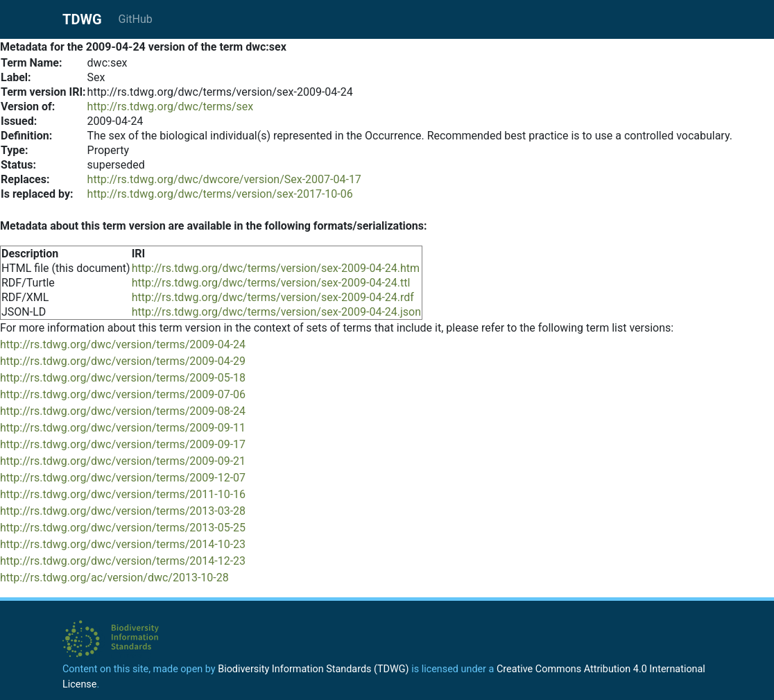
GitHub (136, 19)
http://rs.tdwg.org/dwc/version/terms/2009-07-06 (123, 394)
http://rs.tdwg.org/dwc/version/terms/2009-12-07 (123, 478)
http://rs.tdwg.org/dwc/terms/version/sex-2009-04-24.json (276, 312)
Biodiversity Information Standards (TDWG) (313, 669)
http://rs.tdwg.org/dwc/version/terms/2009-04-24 (123, 344)
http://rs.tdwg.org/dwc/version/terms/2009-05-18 (123, 378)
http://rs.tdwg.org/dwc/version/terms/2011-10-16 (123, 494)
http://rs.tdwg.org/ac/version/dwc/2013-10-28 (114, 578)
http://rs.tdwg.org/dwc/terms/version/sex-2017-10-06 (220, 194)
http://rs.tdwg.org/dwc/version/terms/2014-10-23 (123, 544)
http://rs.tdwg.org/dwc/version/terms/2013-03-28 (123, 511)
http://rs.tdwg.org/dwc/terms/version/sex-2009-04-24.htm (276, 268)
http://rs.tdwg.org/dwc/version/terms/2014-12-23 (123, 561)
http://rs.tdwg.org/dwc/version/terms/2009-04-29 (123, 361)
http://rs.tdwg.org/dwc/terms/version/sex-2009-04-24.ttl (271, 283)
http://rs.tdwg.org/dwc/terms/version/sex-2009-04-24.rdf (273, 297)
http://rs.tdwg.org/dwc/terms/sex (171, 106)
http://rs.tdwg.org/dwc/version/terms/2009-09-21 (123, 461)
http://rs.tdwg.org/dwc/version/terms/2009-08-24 (123, 411)
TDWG (82, 19)
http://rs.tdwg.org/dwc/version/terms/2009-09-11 (123, 428)
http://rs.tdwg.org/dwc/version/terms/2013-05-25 (123, 528)
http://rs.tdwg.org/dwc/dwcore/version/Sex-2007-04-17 (224, 179)
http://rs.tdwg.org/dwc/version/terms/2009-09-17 (123, 444)
